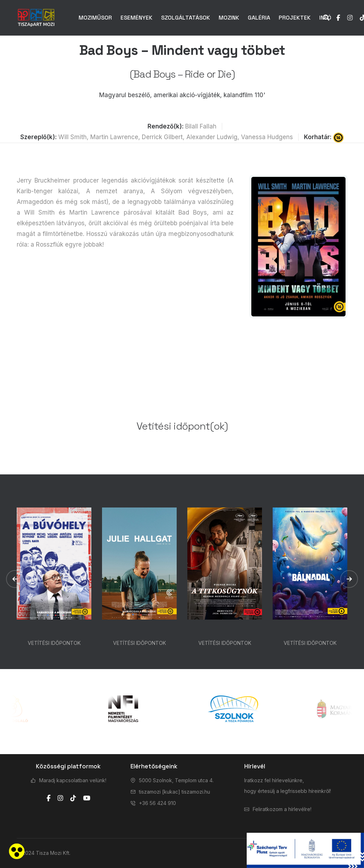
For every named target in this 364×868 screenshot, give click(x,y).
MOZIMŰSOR (95, 18)
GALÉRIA (259, 18)
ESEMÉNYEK (136, 18)
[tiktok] (73, 798)
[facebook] (49, 798)
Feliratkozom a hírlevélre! (282, 809)
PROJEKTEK (295, 18)
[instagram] (60, 798)
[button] (15, 579)
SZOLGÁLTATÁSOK (186, 18)
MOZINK (229, 18)
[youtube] (87, 798)
